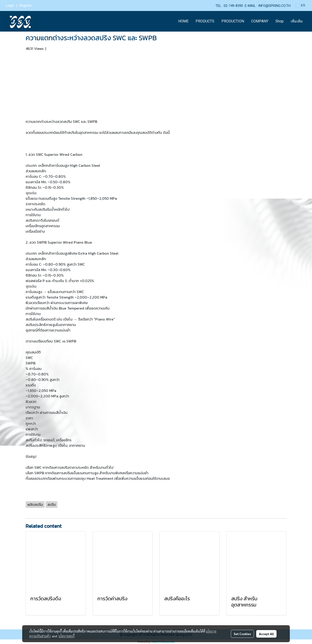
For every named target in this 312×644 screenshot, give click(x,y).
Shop (280, 21)
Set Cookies (242, 634)
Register (26, 5)
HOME (183, 21)
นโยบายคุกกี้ (67, 636)
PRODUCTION (233, 21)
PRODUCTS (205, 21)
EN (300, 5)
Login (10, 5)
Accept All (266, 634)
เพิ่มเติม (297, 21)
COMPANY (260, 21)
